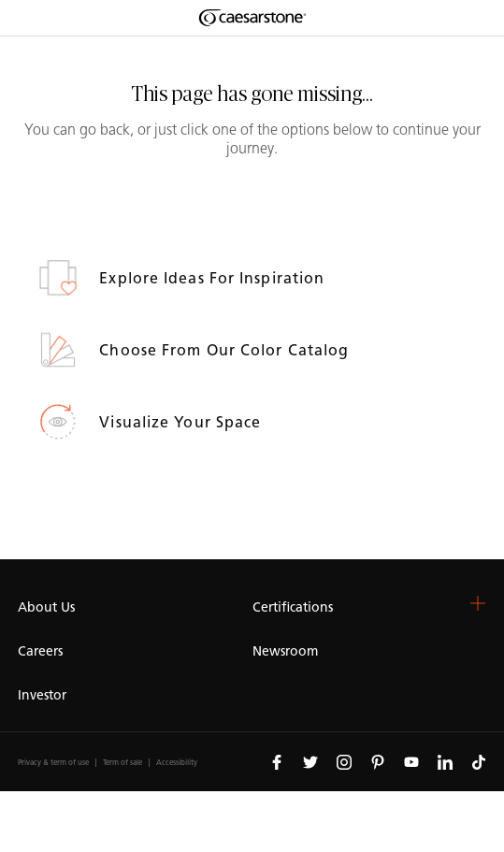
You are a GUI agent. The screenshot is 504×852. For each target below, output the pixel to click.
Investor (42, 695)
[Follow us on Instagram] (344, 761)
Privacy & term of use (53, 763)
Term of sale (122, 763)
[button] (478, 603)
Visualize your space (182, 422)
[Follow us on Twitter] (310, 761)
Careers (40, 651)
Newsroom (285, 651)
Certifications (293, 607)
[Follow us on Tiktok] (479, 761)
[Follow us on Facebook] (277, 761)
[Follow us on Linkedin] (445, 761)
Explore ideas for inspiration (214, 278)
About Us (46, 607)
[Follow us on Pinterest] (378, 761)
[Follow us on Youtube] (411, 761)
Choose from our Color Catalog (226, 350)
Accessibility (177, 763)
